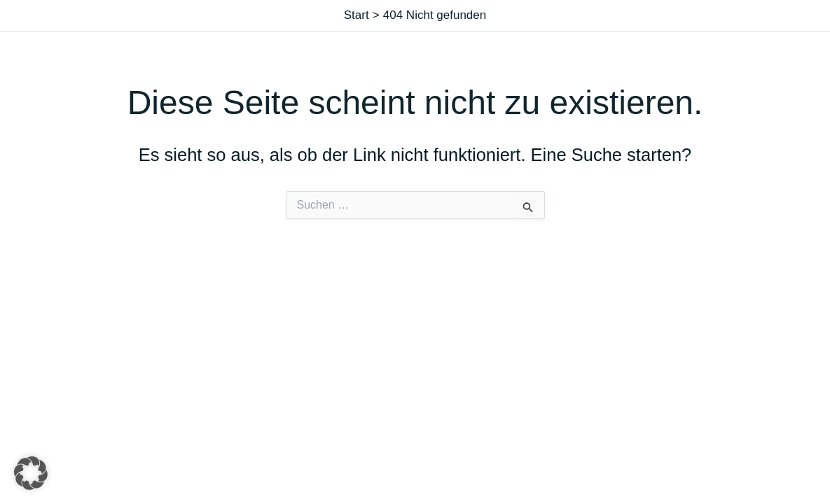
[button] (31, 473)
